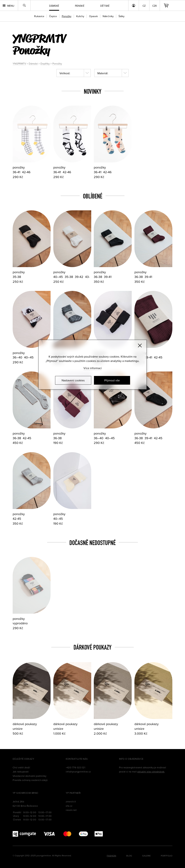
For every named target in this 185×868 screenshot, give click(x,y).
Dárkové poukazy (92, 647)
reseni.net (71, 810)
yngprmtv (39, 38)
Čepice (53, 16)
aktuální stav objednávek (151, 772)
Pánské (80, 6)
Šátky (121, 16)
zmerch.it (71, 801)
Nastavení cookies (73, 380)
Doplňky (45, 64)
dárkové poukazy (25, 724)
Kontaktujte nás (77, 759)
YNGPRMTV (19, 64)
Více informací (93, 368)
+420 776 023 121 (75, 767)
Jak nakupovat (21, 772)
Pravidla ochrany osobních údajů (30, 780)
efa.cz (69, 806)
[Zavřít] (140, 346)
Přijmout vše (112, 380)
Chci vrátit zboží (21, 767)
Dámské (33, 64)
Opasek (93, 16)
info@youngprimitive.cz (78, 772)
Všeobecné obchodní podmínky (30, 776)
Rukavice (39, 16)
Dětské (105, 6)
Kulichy (80, 16)
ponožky (19, 167)
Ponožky (57, 64)
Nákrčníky (108, 16)
